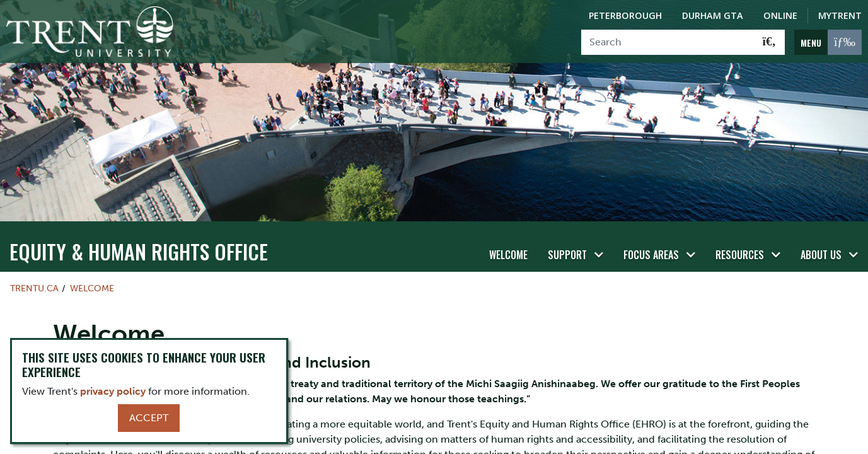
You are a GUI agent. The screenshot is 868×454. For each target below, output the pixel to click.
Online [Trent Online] (780, 15)
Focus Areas (651, 231)
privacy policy (113, 391)
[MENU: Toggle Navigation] (828, 42)
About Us (821, 231)
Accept (149, 418)
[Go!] (769, 42)
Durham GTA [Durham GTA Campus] (713, 15)
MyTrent (840, 15)
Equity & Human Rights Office (139, 227)
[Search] (668, 42)
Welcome (508, 231)
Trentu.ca (34, 264)
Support (567, 231)
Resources (740, 231)
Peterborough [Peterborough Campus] (625, 15)
